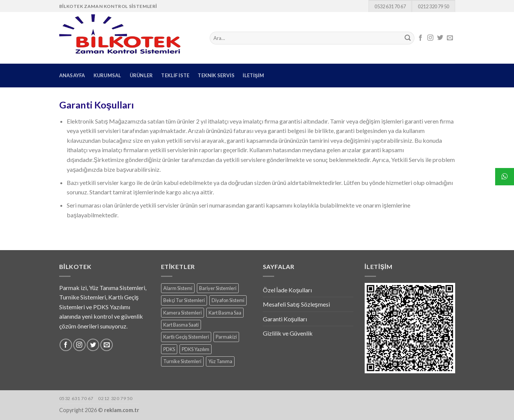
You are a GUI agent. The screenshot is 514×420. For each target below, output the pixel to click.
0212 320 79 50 (433, 6)
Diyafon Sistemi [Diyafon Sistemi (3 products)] (228, 300)
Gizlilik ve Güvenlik (288, 333)
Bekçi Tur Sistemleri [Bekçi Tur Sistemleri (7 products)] (184, 300)
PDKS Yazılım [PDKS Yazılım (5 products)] (196, 349)
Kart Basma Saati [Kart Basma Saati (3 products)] (181, 325)
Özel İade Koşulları (287, 290)
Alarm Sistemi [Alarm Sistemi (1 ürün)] (178, 288)
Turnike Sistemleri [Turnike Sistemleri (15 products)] (182, 361)
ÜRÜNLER (141, 75)
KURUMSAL (107, 75)
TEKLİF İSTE (175, 75)
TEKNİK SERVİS (216, 75)
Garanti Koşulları (285, 319)
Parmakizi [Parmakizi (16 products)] (226, 337)
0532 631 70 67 (390, 6)
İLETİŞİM (253, 75)
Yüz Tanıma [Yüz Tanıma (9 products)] (220, 361)
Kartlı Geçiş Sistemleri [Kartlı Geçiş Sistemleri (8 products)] (186, 337)
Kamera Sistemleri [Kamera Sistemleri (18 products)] (183, 313)
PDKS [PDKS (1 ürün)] (169, 349)
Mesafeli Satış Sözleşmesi (296, 304)
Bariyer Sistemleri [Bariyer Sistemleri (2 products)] (218, 288)
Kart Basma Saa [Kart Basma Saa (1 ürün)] (225, 313)
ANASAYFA (72, 75)
